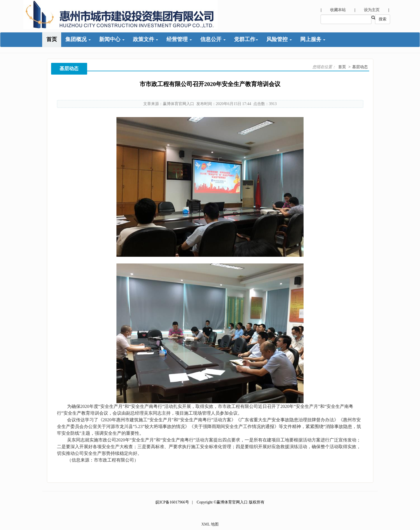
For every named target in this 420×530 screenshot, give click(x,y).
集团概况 (78, 39)
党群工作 (246, 39)
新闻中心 (112, 39)
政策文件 (146, 39)
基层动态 (360, 67)
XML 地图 (210, 524)
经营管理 (179, 39)
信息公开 (213, 39)
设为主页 (372, 10)
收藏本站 (338, 10)
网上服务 (313, 39)
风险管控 (279, 39)
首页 (52, 39)
